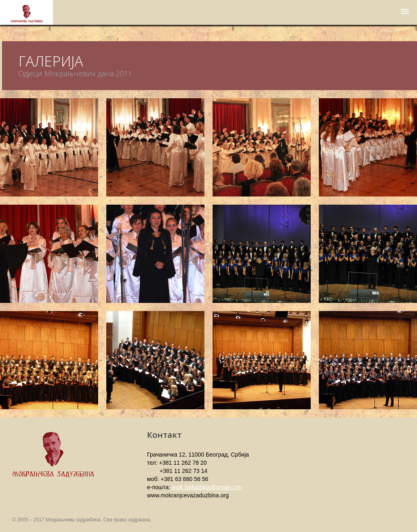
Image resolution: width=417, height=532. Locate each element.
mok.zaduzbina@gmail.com (207, 487)
